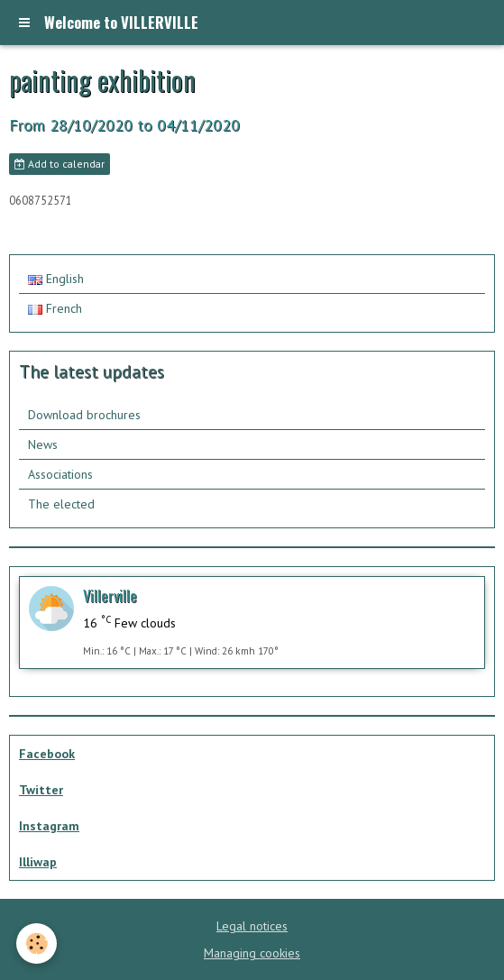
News (43, 444)
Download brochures (84, 415)
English (56, 279)
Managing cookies (252, 953)
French (55, 308)
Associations (60, 474)
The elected (61, 504)
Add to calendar (60, 164)
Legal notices (252, 926)
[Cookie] (37, 943)
